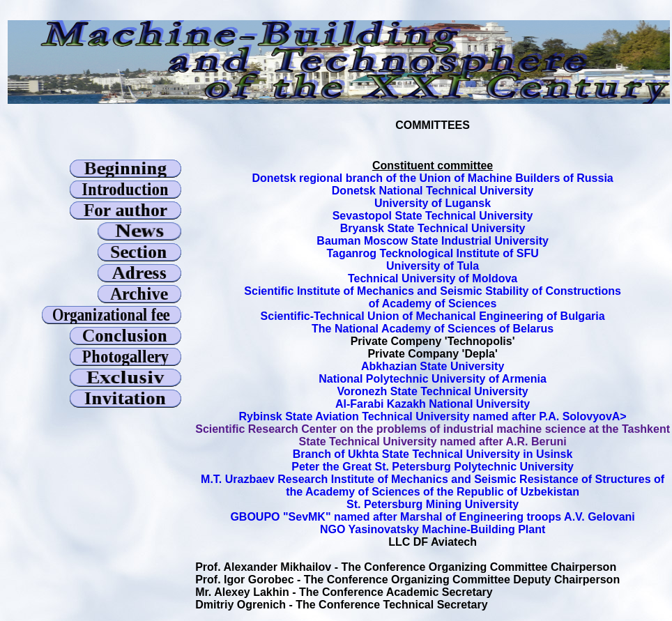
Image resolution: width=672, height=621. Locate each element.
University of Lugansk (433, 203)
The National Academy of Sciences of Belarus (433, 329)
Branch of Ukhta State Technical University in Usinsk (433, 454)
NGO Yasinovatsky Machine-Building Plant (433, 529)
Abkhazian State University (433, 366)
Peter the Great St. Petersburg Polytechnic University (433, 467)
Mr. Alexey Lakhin (242, 592)
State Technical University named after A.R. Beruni (433, 442)
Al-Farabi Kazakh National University (433, 404)
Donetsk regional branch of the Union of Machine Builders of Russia (432, 178)
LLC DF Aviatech (433, 542)
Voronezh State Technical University (433, 391)
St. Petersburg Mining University (433, 504)
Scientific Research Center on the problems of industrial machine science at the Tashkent (433, 429)
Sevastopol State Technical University (433, 216)
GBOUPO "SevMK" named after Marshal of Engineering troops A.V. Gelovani (432, 517)
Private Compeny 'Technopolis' (433, 341)
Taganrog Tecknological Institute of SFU (432, 253)
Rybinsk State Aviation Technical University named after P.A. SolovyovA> (433, 416)
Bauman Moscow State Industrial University (433, 241)
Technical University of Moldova (433, 278)
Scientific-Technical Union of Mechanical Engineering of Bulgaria (433, 316)
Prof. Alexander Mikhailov (265, 567)
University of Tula (433, 266)
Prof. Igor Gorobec (244, 580)
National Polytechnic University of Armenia (433, 379)
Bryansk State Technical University (433, 228)
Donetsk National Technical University (433, 191)
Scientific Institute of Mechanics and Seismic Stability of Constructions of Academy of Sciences (433, 297)
